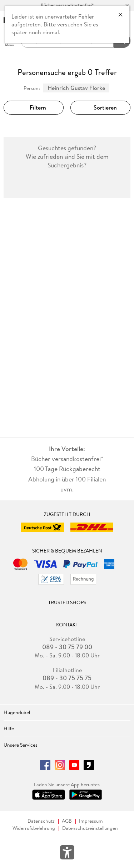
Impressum (91, 821)
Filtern (34, 107)
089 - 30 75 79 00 (67, 647)
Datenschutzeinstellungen (90, 828)
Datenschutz (41, 821)
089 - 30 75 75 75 (67, 678)
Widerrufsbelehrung (34, 828)
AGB (67, 821)
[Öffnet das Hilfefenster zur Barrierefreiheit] (67, 854)
